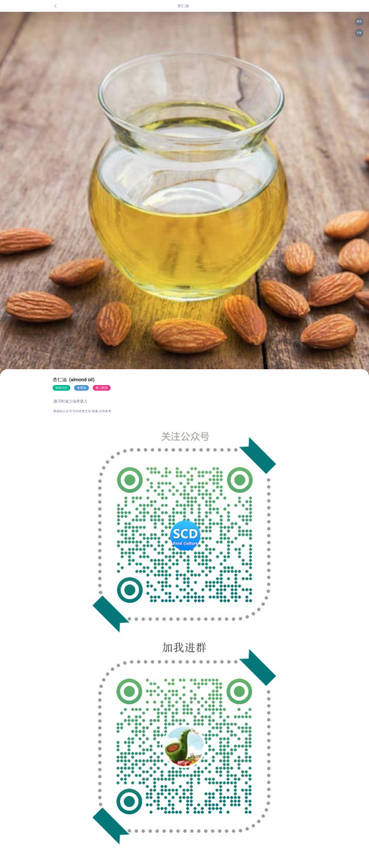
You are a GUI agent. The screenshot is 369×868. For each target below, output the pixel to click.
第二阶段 (102, 388)
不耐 (359, 33)
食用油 (82, 388)
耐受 (359, 21)
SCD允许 (61, 388)
